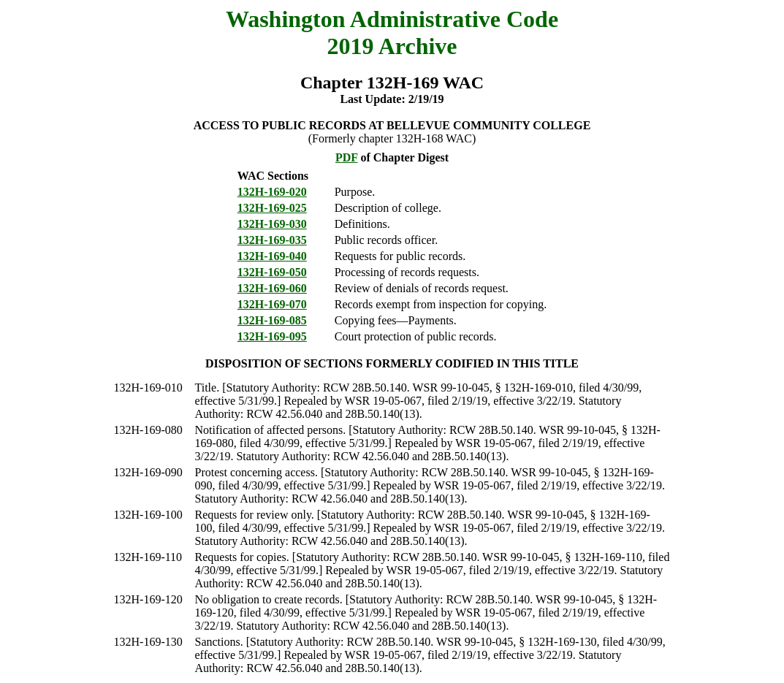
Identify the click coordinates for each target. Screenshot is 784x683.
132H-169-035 (272, 240)
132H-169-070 (272, 304)
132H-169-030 (272, 224)
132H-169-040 (272, 256)
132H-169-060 (272, 288)
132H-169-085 (272, 320)
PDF (347, 157)
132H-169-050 (272, 272)
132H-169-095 (272, 336)
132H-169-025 (272, 208)
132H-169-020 (272, 192)
